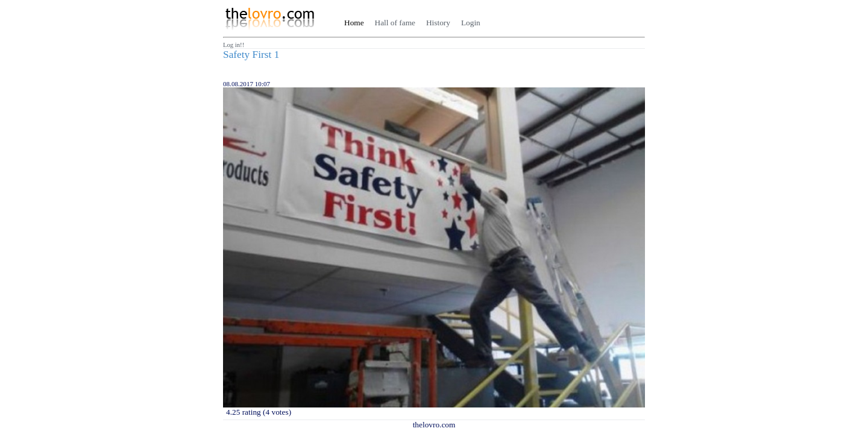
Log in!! (234, 45)
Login (471, 23)
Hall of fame (395, 23)
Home (354, 23)
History (438, 23)
